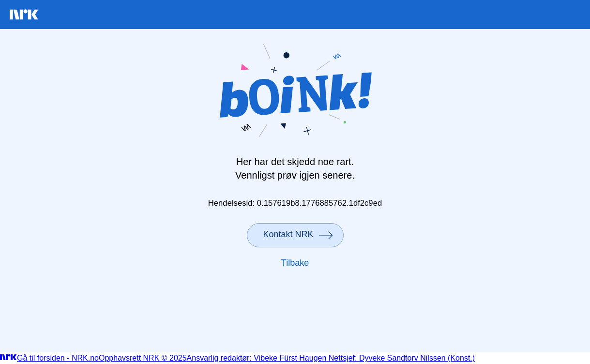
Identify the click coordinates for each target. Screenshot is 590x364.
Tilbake (295, 263)
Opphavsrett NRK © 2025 (143, 358)
